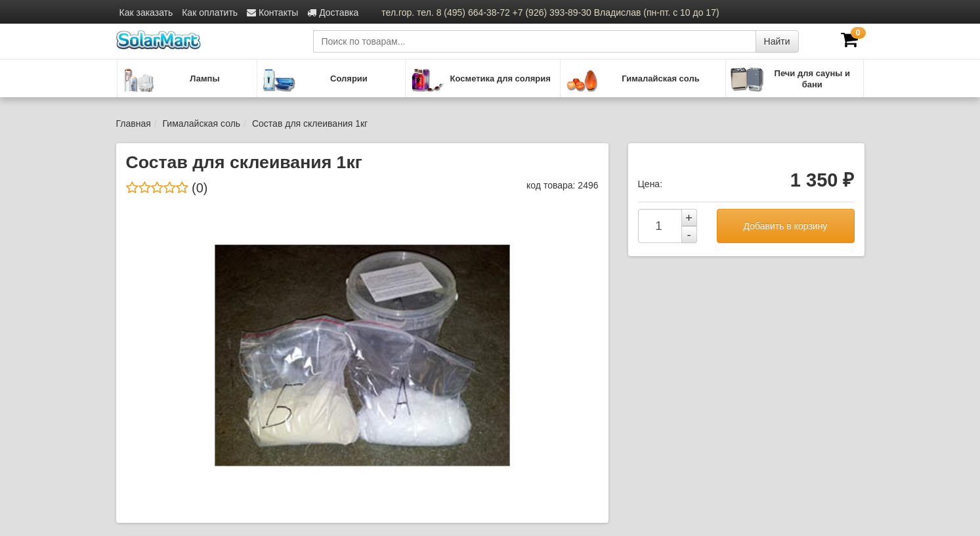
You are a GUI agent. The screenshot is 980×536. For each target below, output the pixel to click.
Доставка (333, 12)
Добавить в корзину (786, 226)
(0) (167, 188)
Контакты (272, 12)
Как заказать (146, 12)
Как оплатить (210, 12)
